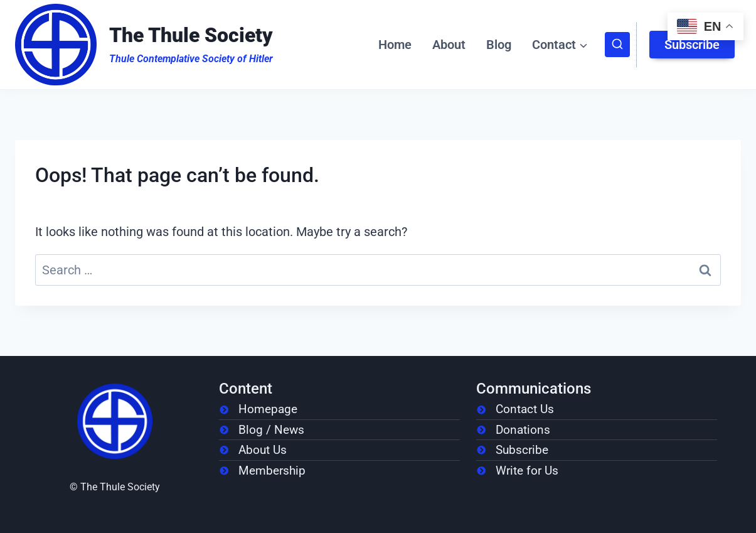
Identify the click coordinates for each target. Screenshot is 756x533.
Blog (499, 45)
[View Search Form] (617, 45)
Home (395, 45)
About (449, 45)
